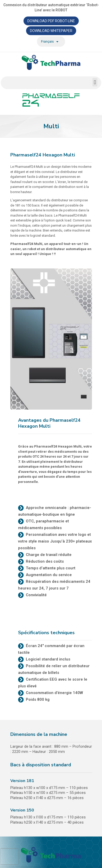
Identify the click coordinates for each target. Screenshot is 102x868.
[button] (95, 82)
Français (50, 42)
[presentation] (9, 857)
